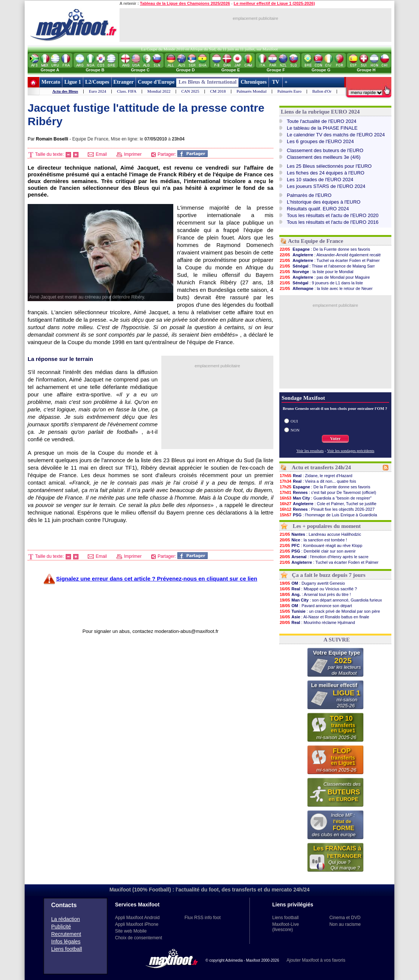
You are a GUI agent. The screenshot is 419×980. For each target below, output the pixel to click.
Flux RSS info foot (203, 918)
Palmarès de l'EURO (309, 195)
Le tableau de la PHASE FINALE (322, 128)
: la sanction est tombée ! (313, 540)
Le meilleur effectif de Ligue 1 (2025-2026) (274, 3)
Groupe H (366, 70)
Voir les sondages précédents (351, 451)
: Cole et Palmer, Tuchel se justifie (328, 504)
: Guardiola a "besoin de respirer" (325, 498)
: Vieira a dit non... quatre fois (318, 481)
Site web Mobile (131, 931)
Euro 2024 (97, 91)
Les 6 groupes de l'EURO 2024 (320, 141)
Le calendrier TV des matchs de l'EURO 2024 (336, 135)
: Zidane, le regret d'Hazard (316, 476)
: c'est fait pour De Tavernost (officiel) (328, 492)
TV (276, 82)
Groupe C (140, 70)
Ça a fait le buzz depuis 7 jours (329, 575)
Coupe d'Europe (156, 82)
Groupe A (50, 70)
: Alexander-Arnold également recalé (330, 255)
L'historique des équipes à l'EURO (324, 202)
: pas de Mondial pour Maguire (325, 277)
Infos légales (66, 942)
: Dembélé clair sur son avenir (317, 551)
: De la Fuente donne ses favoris (325, 249)
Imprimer (129, 154)
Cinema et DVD (345, 918)
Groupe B (95, 70)
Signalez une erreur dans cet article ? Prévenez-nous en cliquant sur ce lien (157, 579)
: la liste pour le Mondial (316, 272)
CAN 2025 (190, 91)
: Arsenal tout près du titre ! (315, 594)
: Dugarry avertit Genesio (312, 583)
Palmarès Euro (289, 91)
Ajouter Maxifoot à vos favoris (316, 960)
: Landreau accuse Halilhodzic (320, 534)
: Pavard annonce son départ (316, 606)
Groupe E (231, 70)
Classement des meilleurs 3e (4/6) (324, 157)
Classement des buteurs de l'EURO (325, 150)
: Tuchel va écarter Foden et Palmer (330, 260)
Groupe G (321, 70)
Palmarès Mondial (251, 91)
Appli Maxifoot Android (137, 918)
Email (97, 154)
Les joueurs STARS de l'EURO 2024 (326, 186)
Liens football (67, 949)
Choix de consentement (139, 938)
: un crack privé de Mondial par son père (330, 611)
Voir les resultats (310, 451)
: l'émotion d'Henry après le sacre (324, 557)
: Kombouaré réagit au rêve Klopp (321, 545)
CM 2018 (218, 91)
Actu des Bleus (65, 91)
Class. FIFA (127, 91)
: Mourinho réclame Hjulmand (317, 622)
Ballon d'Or (322, 91)
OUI (294, 421)
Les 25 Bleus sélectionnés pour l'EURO (329, 166)
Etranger (124, 82)
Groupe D (185, 70)
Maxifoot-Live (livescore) (285, 927)
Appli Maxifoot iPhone (137, 924)
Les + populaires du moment (327, 526)
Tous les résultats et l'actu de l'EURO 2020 (333, 215)
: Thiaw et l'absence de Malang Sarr (327, 266)
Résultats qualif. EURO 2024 (318, 209)
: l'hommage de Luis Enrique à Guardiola (328, 515)
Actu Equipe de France (316, 241)
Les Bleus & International (207, 82)
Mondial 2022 (159, 91)
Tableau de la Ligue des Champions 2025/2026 (185, 3)
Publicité (61, 927)
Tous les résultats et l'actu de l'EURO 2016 (333, 222)
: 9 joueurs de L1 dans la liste (321, 283)
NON (295, 430)
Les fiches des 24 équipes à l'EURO (326, 173)
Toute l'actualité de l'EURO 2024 (322, 121)
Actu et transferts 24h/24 (321, 467)
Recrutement (66, 934)
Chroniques (254, 82)
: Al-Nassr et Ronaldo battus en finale (324, 617)
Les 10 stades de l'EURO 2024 (320, 180)
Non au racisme (345, 924)
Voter (335, 439)
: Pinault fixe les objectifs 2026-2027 (327, 509)
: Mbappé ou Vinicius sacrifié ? (318, 589)
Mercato (51, 82)
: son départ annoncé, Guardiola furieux (331, 600)
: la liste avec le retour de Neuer (326, 288)
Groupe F (276, 70)
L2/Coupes (97, 82)
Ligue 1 (73, 82)
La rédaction (66, 919)
